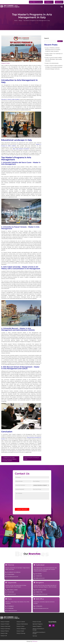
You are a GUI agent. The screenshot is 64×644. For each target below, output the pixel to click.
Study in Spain (20, 632)
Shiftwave (35, 643)
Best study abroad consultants (21, 149)
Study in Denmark (5, 627)
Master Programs (37, 627)
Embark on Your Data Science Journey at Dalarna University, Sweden (9, 459)
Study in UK (4, 637)
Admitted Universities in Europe (39, 634)
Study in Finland (5, 625)
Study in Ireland (21, 623)
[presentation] (25, 505)
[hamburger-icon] (61, 7)
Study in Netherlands (22, 625)
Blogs (21, 21)
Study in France (5, 632)
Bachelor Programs (38, 625)
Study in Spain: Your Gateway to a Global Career (54, 54)
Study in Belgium (21, 630)
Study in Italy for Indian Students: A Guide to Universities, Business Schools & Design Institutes (54, 67)
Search (47, 38)
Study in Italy (4, 634)
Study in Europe (37, 623)
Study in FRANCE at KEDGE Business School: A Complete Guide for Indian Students (53, 50)
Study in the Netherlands (52, 63)
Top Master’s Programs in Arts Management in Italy (37, 21)
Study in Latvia (20, 627)
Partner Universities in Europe (38, 630)
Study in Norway (21, 634)
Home (16, 21)
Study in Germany (5, 630)
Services (35, 637)
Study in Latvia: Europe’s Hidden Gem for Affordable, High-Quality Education (54, 59)
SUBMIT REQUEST (22, 510)
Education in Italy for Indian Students (10, 99)
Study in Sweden (5, 623)
